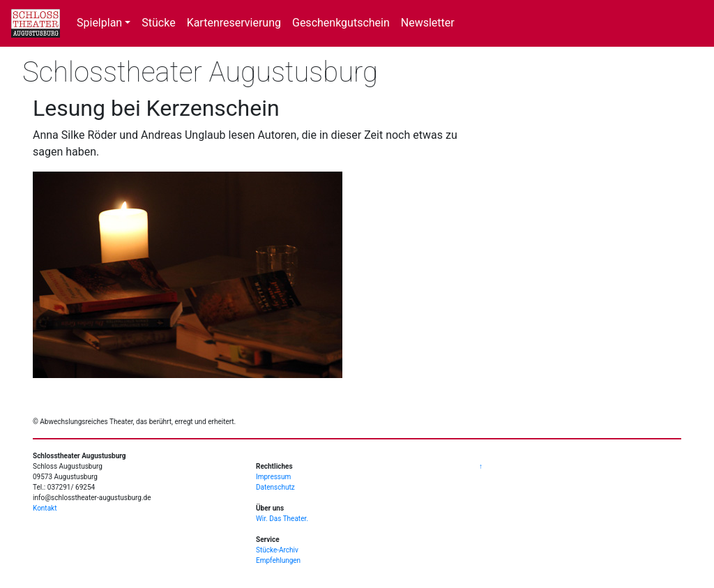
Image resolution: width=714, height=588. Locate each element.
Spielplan (99, 23)
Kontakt (45, 508)
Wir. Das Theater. (282, 519)
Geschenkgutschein (341, 23)
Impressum (273, 477)
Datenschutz (275, 487)
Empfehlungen (278, 560)
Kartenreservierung (234, 23)
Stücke (158, 23)
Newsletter (428, 23)
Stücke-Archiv (277, 550)
